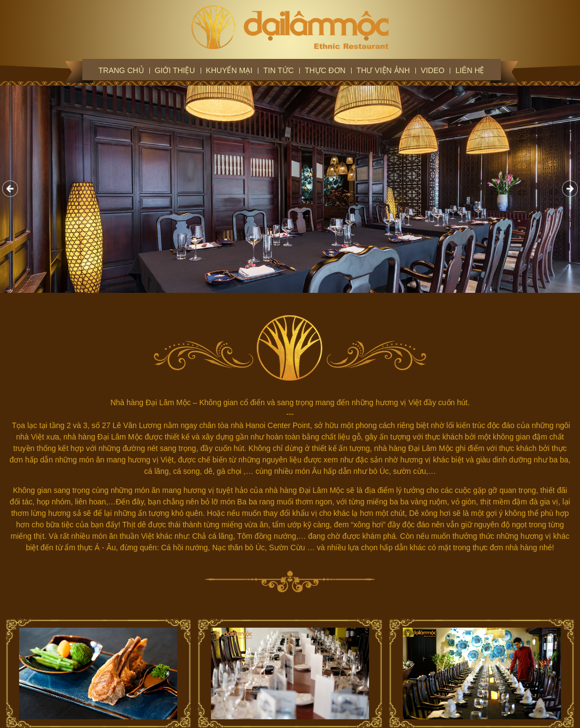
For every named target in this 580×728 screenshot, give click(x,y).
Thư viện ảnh (383, 70)
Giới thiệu (175, 70)
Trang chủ (121, 70)
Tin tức (279, 70)
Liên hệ (470, 70)
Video (433, 70)
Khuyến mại (229, 70)
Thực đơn (325, 70)
